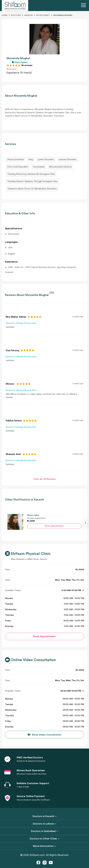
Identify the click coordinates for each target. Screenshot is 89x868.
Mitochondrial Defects (60, 167)
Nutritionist (43, 15)
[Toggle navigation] (84, 6)
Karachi (28, 15)
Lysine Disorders (46, 160)
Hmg (31, 160)
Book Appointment (54, 526)
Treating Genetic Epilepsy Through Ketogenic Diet (32, 181)
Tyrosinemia (39, 167)
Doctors (16, 15)
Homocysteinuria (16, 160)
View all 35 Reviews (44, 479)
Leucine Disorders (68, 160)
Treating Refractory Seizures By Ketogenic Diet (31, 174)
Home (5, 15)
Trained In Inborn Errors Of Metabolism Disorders (32, 189)
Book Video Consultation (47, 735)
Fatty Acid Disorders (18, 167)
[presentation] (85, 523)
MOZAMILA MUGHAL (63, 15)
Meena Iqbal (33, 515)
